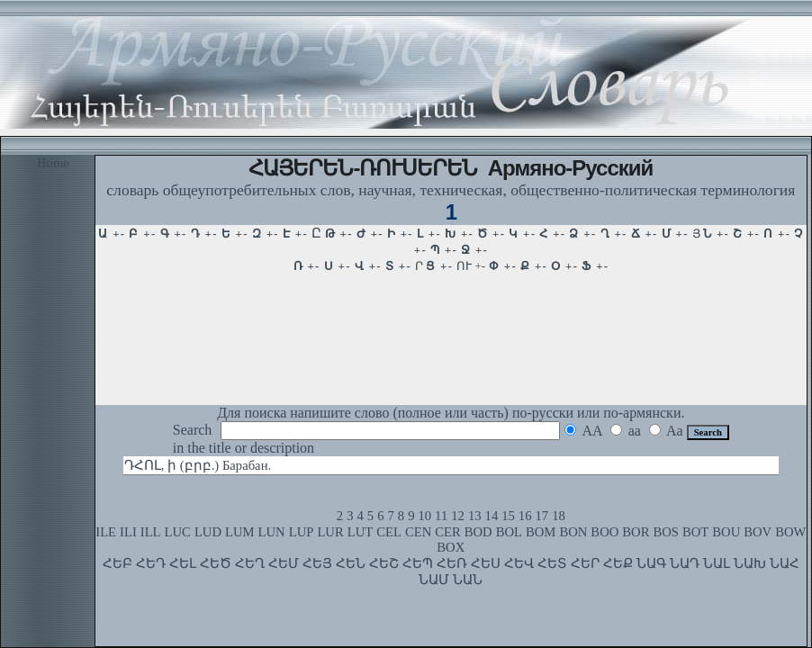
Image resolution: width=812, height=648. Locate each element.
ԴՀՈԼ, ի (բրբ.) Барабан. (198, 465)
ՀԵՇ (384, 563)
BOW (790, 532)
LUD (208, 532)
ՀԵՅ (317, 563)
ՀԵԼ (183, 563)
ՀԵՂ (250, 563)
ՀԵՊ (418, 563)
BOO (604, 532)
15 (508, 516)
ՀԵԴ (151, 563)
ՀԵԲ (117, 563)
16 (525, 516)
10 (424, 516)
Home (53, 163)
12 (458, 516)
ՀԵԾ (216, 563)
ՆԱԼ (717, 563)
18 (559, 516)
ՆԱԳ (651, 563)
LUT (361, 532)
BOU (726, 532)
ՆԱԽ (750, 563)
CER (448, 532)
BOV (758, 532)
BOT (695, 532)
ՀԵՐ (585, 563)
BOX (451, 547)
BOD (478, 532)
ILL (151, 532)
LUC (178, 532)
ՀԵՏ (552, 563)
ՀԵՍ (486, 563)
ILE (106, 532)
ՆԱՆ (468, 580)
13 (475, 516)
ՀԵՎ (519, 563)
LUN (272, 532)
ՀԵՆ (351, 563)
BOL (509, 532)
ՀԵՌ (452, 563)
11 (441, 516)
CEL (389, 532)
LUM (240, 532)
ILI (128, 532)
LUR (330, 532)
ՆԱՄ (434, 580)
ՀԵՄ (284, 563)
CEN (418, 532)
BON (573, 532)
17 (542, 516)
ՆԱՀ (785, 563)
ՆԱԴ (685, 563)
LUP (302, 532)
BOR (636, 532)
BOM (541, 532)
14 (492, 516)
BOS (666, 532)
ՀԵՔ (618, 563)
